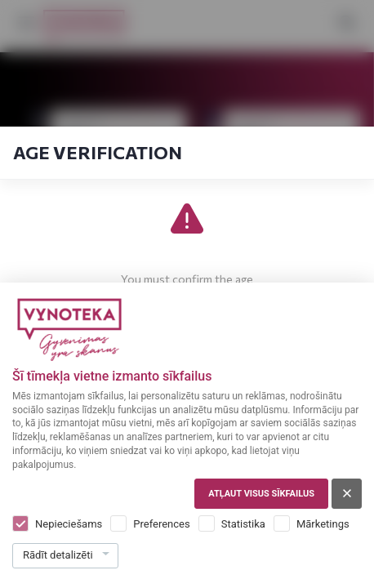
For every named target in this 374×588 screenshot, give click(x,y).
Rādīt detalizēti (58, 555)
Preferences (161, 524)
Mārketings (323, 524)
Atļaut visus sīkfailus (261, 494)
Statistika (243, 524)
